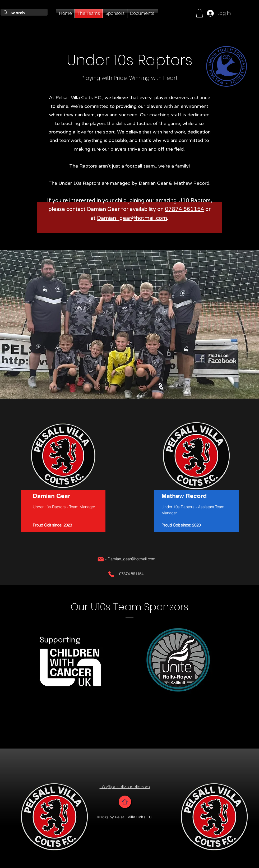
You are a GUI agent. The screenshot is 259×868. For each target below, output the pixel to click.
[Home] (125, 802)
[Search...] (24, 13)
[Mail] (101, 559)
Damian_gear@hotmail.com (132, 218)
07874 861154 (184, 209)
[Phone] (111, 574)
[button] (200, 13)
